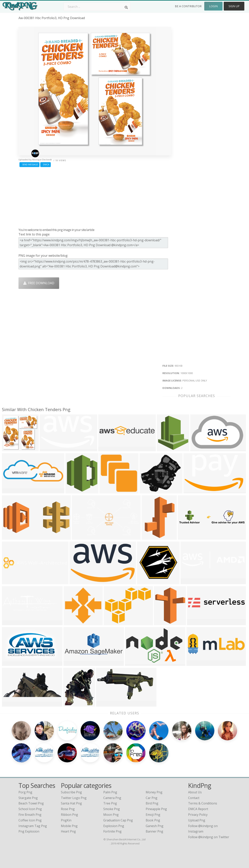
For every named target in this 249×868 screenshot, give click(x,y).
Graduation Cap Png (118, 820)
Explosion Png (114, 826)
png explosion (29, 831)
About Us (195, 792)
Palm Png (110, 792)
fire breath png (30, 815)
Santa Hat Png (71, 803)
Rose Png (68, 809)
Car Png (152, 798)
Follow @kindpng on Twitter (209, 837)
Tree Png (110, 803)
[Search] (126, 7)
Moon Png (111, 815)
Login (213, 6)
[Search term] (97, 7)
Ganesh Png (155, 826)
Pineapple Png (156, 809)
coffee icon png (30, 820)
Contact (194, 798)
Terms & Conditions (203, 803)
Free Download (39, 283)
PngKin (66, 820)
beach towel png (31, 803)
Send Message (29, 164)
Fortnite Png (112, 831)
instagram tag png (33, 826)
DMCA (46, 164)
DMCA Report (198, 809)
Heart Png (68, 831)
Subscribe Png (71, 792)
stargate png (28, 798)
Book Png (153, 820)
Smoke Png (112, 809)
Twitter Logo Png (74, 798)
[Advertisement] (95, 196)
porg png (25, 792)
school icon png (30, 809)
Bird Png (152, 803)
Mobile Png (69, 826)
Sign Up (234, 6)
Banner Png (154, 831)
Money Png (154, 792)
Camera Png (112, 798)
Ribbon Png (69, 815)
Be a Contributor (188, 6)
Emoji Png (153, 815)
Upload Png (197, 820)
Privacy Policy (198, 815)
